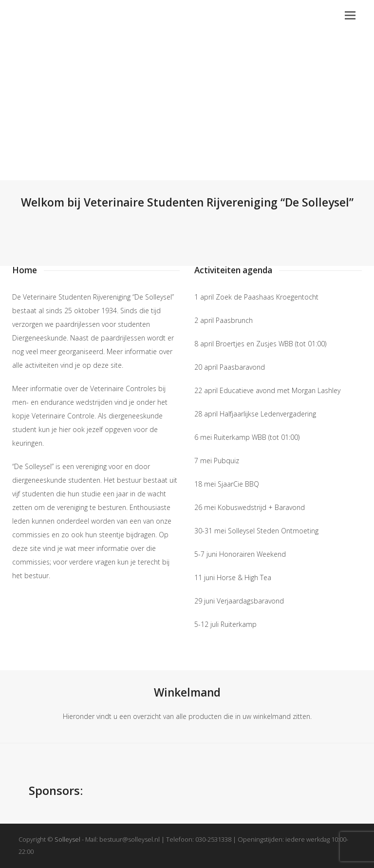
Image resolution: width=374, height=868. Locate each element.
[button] (350, 15)
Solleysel (67, 839)
